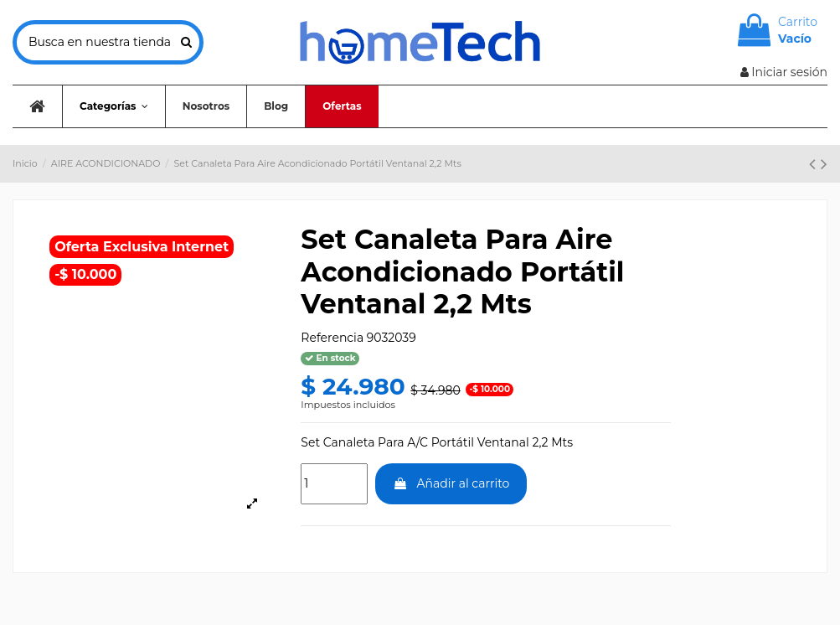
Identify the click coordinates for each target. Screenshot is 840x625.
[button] (113, 106)
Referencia (332, 338)
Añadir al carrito (451, 483)
